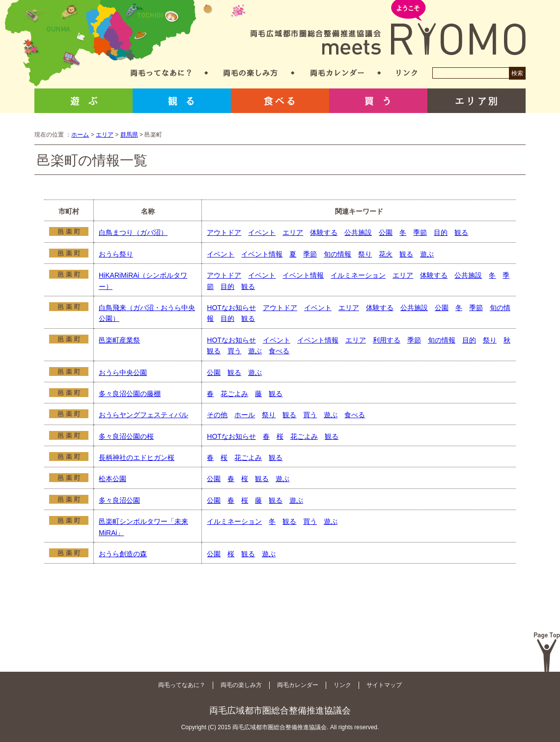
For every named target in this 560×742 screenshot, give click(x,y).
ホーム (80, 135)
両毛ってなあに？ (161, 73)
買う (378, 101)
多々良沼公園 (119, 500)
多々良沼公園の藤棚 (130, 394)
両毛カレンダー (337, 73)
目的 (441, 232)
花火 (386, 254)
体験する (324, 232)
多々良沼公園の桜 (126, 436)
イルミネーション (358, 275)
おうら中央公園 (123, 372)
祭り (365, 254)
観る (182, 101)
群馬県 (129, 135)
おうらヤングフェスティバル (143, 415)
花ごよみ (234, 394)
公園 (386, 232)
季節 (420, 232)
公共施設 (358, 232)
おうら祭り (116, 254)
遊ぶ (84, 101)
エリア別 (476, 101)
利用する (387, 340)
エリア (105, 135)
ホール (245, 415)
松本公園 (112, 479)
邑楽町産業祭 (119, 340)
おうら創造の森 (123, 554)
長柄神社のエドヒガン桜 (137, 457)
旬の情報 (337, 254)
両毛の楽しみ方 (251, 73)
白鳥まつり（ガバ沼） (133, 232)
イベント (262, 232)
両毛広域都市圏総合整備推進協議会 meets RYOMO (388, 28)
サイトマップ (384, 685)
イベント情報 (262, 254)
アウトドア (224, 232)
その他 (217, 415)
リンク (407, 73)
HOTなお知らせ (231, 308)
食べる (280, 101)
